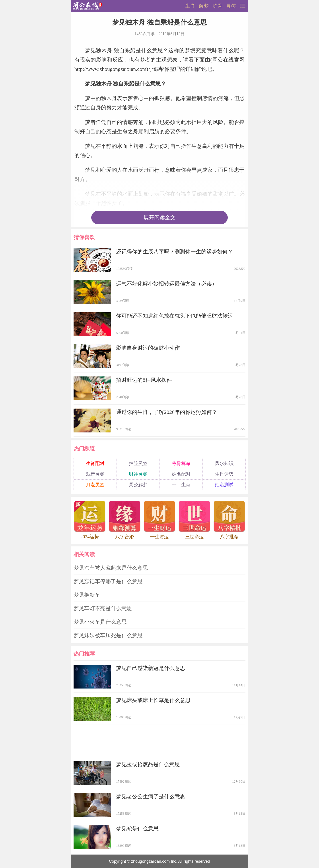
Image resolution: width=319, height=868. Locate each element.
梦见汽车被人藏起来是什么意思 (111, 568)
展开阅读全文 (159, 218)
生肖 (190, 6)
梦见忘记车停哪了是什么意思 (108, 581)
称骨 (218, 6)
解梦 (204, 6)
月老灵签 (95, 485)
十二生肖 (181, 485)
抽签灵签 (138, 463)
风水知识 (224, 463)
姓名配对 (181, 474)
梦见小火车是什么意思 (100, 622)
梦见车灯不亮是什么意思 (103, 608)
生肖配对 (95, 463)
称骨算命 (181, 463)
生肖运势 (224, 474)
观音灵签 (95, 474)
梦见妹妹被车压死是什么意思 (108, 635)
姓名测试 (224, 485)
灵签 (231, 6)
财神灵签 (138, 474)
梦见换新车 (87, 595)
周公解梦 (138, 485)
